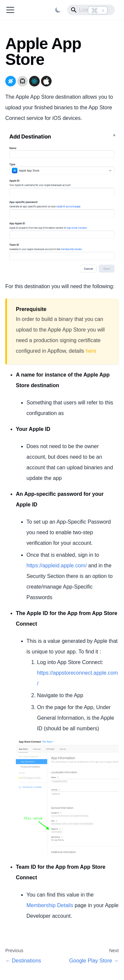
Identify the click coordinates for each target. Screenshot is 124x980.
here (91, 351)
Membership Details (50, 905)
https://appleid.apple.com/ (57, 566)
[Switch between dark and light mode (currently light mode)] (58, 10)
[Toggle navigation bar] (10, 10)
